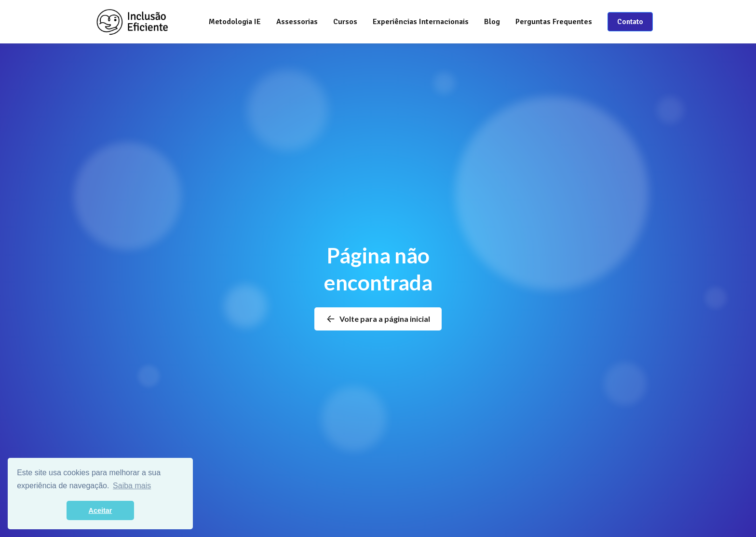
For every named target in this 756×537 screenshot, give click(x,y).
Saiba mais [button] (132, 486)
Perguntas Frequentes (554, 22)
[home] (132, 22)
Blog (492, 22)
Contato (630, 22)
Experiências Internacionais (421, 22)
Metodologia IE (235, 22)
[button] (297, 22)
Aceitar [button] (101, 510)
